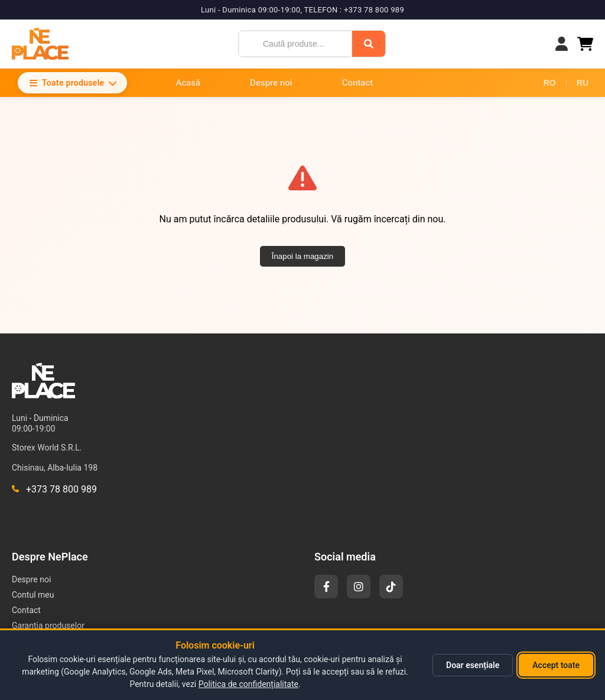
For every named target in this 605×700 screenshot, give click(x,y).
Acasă (188, 83)
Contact (358, 83)
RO (550, 83)
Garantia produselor (48, 626)
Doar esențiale (473, 665)
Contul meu (33, 595)
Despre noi (271, 83)
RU (583, 83)
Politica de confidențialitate (248, 684)
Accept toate (556, 665)
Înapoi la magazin (302, 256)
